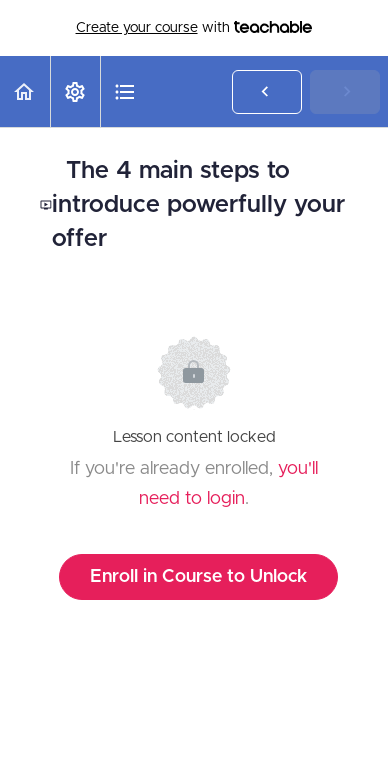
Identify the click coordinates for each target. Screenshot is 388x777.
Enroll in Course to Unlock (198, 577)
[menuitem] (75, 91)
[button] (25, 91)
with (194, 28)
